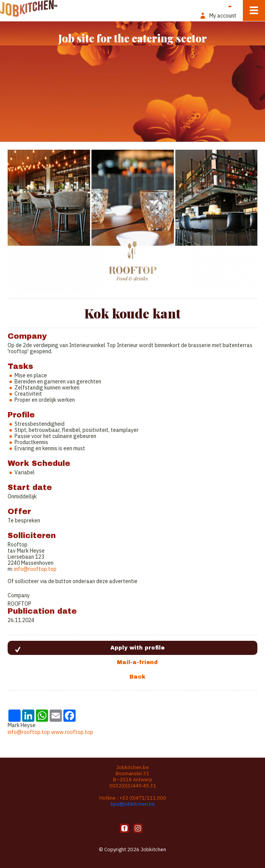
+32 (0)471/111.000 (143, 798)
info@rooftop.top (35, 569)
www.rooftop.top (72, 732)
